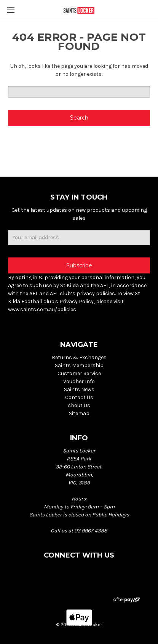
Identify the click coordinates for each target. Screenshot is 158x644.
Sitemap (79, 413)
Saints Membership (79, 365)
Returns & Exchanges (79, 357)
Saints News (79, 389)
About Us (79, 405)
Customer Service (79, 373)
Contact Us (79, 397)
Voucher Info (79, 381)
